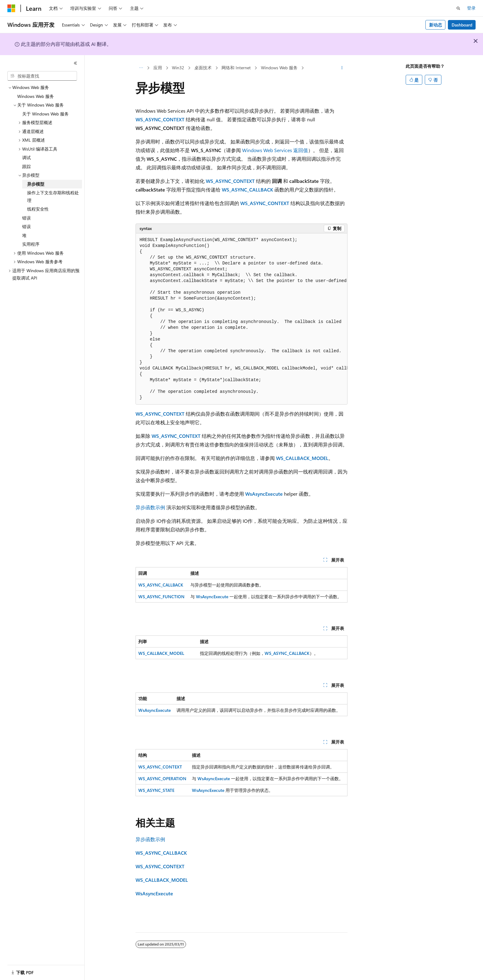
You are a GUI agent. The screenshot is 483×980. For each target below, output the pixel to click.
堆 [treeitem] (24, 235)
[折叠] (75, 63)
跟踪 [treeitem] (26, 166)
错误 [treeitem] (26, 218)
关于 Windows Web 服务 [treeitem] (45, 114)
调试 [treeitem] (26, 157)
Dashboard (462, 25)
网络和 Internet (236, 68)
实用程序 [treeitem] (31, 244)
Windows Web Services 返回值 (275, 150)
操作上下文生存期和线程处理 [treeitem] (53, 196)
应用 (158, 68)
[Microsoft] (11, 8)
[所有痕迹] (141, 68)
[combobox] (42, 76)
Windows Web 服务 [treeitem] (36, 96)
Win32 (178, 68)
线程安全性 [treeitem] (38, 209)
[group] (241, 319)
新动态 (436, 25)
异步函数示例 (150, 507)
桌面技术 (203, 68)
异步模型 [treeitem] (36, 184)
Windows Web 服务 (279, 68)
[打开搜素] (458, 8)
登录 (471, 8)
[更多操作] (342, 68)
